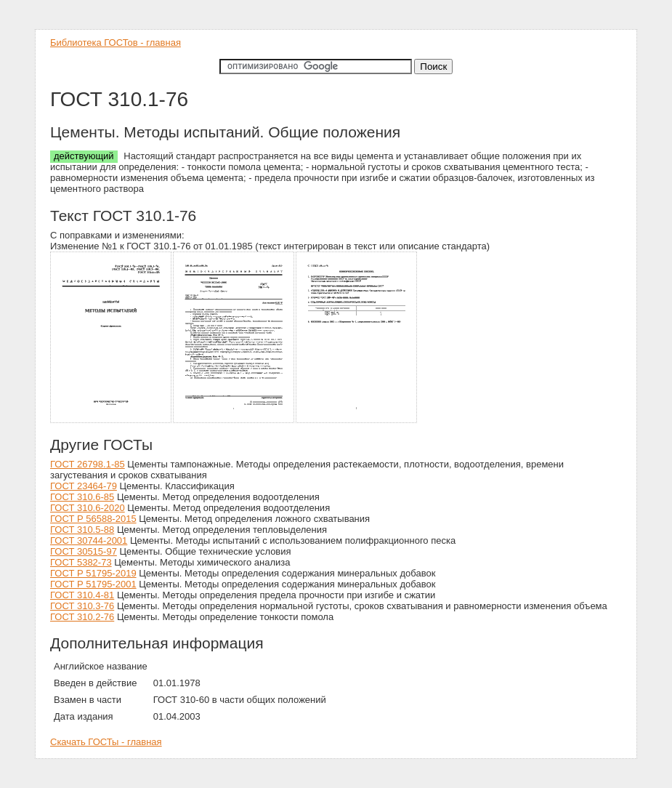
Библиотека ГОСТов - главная (116, 43)
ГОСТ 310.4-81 (82, 595)
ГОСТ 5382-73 (81, 562)
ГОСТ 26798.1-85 (88, 464)
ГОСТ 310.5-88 (82, 530)
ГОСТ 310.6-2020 (88, 508)
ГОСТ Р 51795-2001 (93, 584)
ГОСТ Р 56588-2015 (93, 519)
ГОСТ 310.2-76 (82, 617)
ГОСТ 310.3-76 (82, 606)
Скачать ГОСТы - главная (106, 742)
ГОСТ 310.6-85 (82, 497)
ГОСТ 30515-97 (84, 551)
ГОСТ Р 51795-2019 (93, 573)
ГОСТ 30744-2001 (89, 540)
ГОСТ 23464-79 (84, 486)
